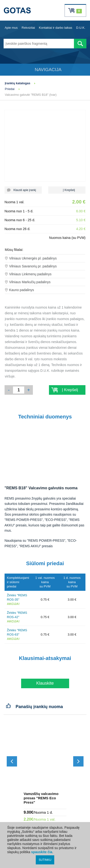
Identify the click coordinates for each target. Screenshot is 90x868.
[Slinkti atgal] (12, 761)
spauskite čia (42, 852)
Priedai (10, 89)
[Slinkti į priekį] (78, 761)
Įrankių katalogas (18, 83)
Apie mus (11, 28)
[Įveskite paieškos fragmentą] (39, 44)
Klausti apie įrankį (23, 190)
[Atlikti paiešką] (80, 44)
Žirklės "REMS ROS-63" (17, 634)
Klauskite (45, 683)
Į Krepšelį (67, 190)
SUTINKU (45, 860)
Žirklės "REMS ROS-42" (17, 617)
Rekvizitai (28, 28)
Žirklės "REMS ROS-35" (17, 600)
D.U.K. (81, 28)
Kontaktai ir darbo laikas (56, 28)
